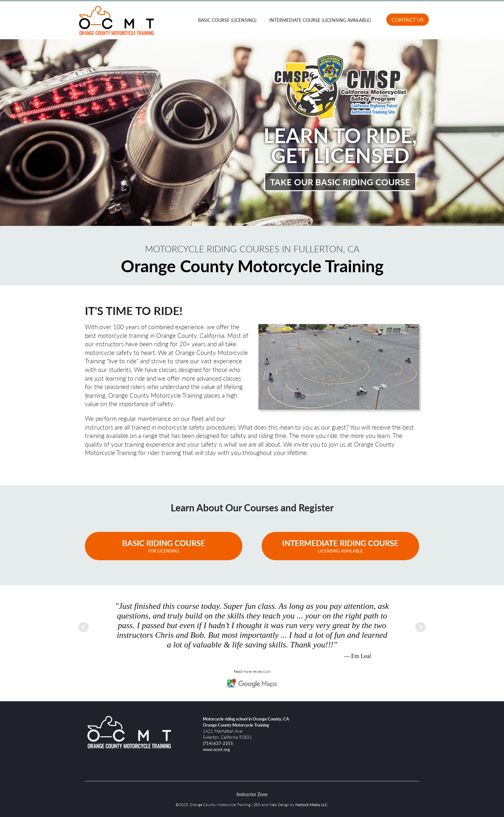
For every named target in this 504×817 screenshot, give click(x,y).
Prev (8, 133)
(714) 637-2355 (218, 743)
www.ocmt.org (216, 749)
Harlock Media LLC (311, 805)
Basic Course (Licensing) (227, 20)
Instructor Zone (252, 794)
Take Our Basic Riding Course (340, 181)
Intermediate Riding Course (340, 546)
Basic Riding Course (164, 546)
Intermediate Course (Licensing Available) (320, 20)
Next (496, 133)
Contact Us (408, 19)
